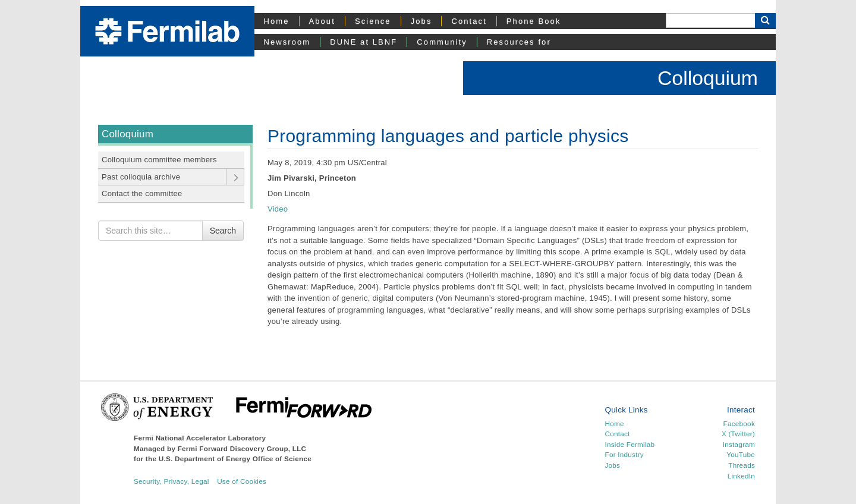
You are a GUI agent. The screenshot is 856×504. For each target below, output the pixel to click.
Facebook (739, 423)
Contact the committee (142, 193)
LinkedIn (741, 476)
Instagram (739, 444)
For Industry (624, 454)
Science (373, 21)
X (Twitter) (738, 434)
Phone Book (534, 21)
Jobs (421, 21)
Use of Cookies (242, 481)
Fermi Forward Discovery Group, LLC (242, 448)
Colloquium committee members (159, 160)
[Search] (710, 21)
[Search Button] (765, 21)
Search (223, 231)
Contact (469, 21)
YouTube (741, 454)
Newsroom (287, 42)
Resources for (519, 42)
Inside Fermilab (630, 444)
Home (277, 21)
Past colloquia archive (141, 177)
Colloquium (708, 78)
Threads (742, 465)
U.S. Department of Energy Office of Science (235, 459)
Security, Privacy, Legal (171, 481)
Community (442, 42)
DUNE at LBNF (364, 42)
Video (278, 209)
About (322, 21)
